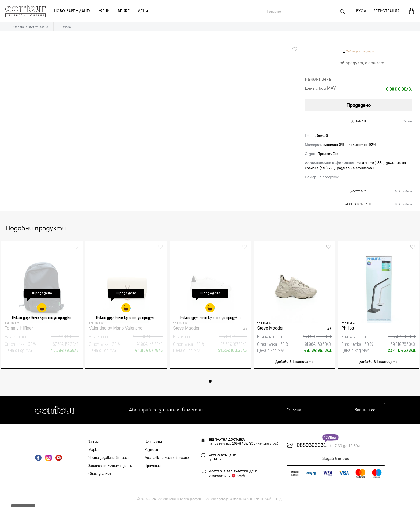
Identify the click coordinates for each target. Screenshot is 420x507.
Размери (151, 450)
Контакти (153, 442)
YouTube (59, 458)
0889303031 (312, 445)
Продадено (359, 105)
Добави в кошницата (294, 362)
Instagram (48, 458)
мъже (124, 11)
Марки (93, 450)
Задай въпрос (336, 459)
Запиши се (365, 410)
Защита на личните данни (110, 466)
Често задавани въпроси (108, 458)
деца (143, 11)
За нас (93, 442)
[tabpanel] (42, 305)
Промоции (153, 466)
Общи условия (100, 474)
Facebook (38, 458)
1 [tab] (210, 381)
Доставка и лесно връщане (167, 458)
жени (104, 11)
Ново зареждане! (72, 11)
